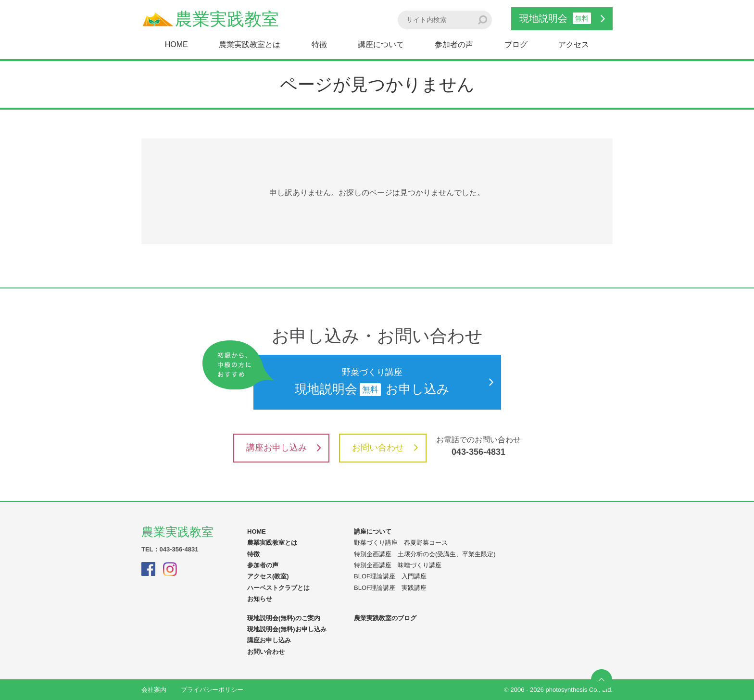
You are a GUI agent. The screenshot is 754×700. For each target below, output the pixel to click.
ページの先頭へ (602, 680)
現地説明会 (562, 18)
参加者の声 (454, 44)
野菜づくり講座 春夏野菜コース (401, 543)
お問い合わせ (385, 448)
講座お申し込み (283, 448)
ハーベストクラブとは (278, 588)
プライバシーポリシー (212, 690)
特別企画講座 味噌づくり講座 (398, 565)
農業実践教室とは (250, 44)
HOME (176, 44)
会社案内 (154, 690)
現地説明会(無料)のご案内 (284, 618)
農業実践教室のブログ (385, 618)
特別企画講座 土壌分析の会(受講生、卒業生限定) (425, 554)
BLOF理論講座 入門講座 (390, 576)
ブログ (516, 44)
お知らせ (260, 599)
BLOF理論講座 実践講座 (390, 588)
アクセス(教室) (268, 576)
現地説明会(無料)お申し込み (287, 629)
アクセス (574, 44)
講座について (381, 44)
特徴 (319, 44)
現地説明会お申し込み (373, 382)
